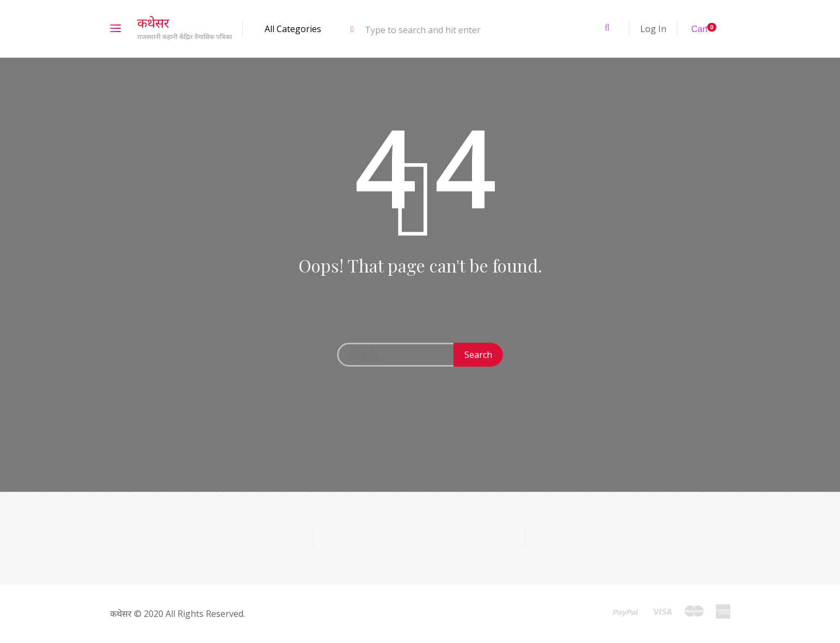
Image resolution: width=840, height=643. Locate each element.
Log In (653, 29)
